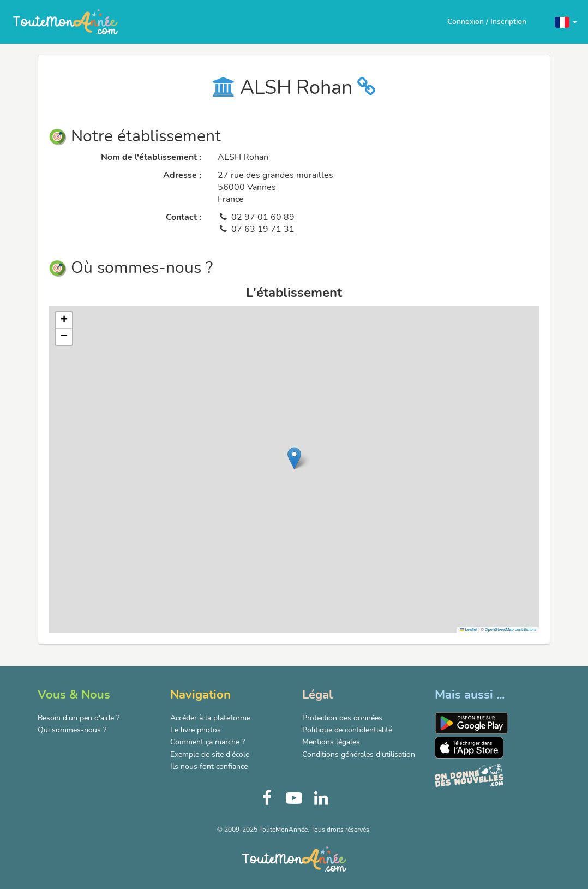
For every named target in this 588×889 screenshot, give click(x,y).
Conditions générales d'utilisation (359, 754)
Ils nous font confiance (209, 766)
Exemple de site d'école (210, 754)
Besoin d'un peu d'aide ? (79, 718)
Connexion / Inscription (487, 22)
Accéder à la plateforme (210, 718)
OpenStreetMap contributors (511, 630)
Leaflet (469, 630)
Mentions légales (331, 742)
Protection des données (342, 718)
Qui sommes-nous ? (72, 730)
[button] (566, 22)
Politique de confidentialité (347, 730)
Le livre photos (196, 730)
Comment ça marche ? (208, 742)
